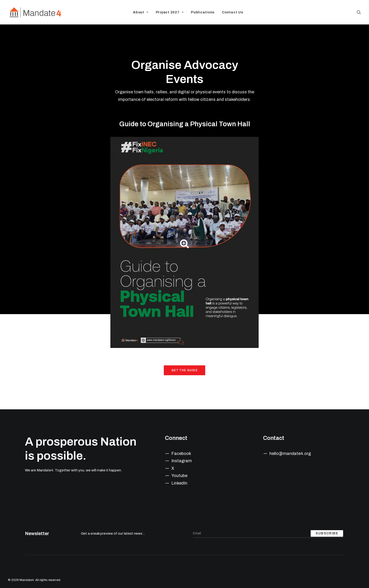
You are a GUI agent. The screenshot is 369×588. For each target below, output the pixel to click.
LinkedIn (179, 483)
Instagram (182, 461)
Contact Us (233, 12)
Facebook (181, 454)
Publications (203, 12)
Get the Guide (184, 370)
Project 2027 (170, 12)
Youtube (179, 476)
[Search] (359, 12)
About (141, 12)
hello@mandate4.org (290, 454)
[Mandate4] (35, 12)
